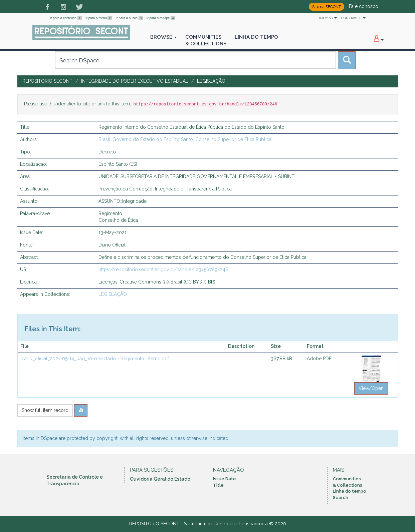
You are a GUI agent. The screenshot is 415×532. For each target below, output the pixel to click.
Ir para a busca (130, 18)
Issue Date (225, 479)
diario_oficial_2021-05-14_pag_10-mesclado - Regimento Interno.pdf (95, 359)
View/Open (371, 388)
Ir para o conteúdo (66, 18)
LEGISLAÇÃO (211, 81)
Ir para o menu (99, 18)
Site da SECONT (327, 7)
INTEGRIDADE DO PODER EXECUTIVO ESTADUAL (135, 81)
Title (218, 485)
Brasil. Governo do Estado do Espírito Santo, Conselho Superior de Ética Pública (185, 139)
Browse (164, 37)
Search (341, 497)
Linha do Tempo (256, 37)
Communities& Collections (206, 40)
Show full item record (45, 410)
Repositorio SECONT (47, 81)
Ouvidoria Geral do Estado (160, 479)
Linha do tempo (350, 491)
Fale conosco (364, 6)
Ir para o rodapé (161, 18)
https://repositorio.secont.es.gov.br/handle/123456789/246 (163, 270)
